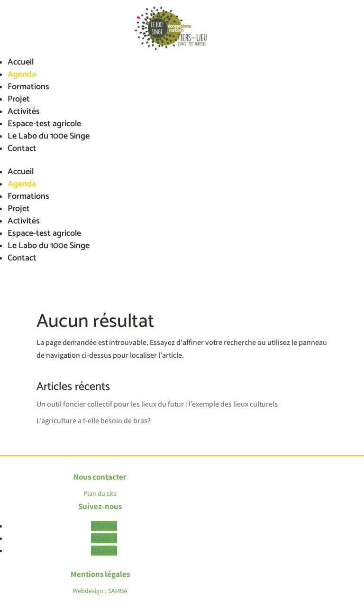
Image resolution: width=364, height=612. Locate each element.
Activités (24, 111)
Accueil (21, 62)
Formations (28, 87)
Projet (19, 99)
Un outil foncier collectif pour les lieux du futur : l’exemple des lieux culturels (157, 404)
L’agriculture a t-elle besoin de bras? (94, 421)
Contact (22, 148)
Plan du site (100, 493)
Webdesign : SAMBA (100, 591)
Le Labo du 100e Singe (49, 136)
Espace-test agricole (44, 124)
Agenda (22, 74)
